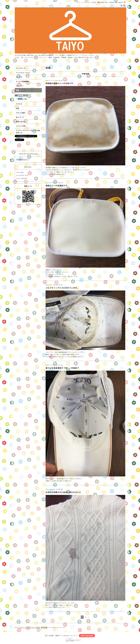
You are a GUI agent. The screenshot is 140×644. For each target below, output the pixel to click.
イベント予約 (21, 126)
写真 (18, 90)
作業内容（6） (23, 95)
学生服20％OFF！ (23, 159)
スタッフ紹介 (21, 113)
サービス (19, 77)
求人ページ (20, 117)
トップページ (21, 68)
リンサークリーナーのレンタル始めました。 (28, 132)
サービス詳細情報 (22, 81)
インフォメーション (23, 73)
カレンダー (20, 86)
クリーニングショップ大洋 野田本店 (34, 627)
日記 (18, 108)
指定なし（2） (23, 99)
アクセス (19, 104)
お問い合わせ (21, 122)
